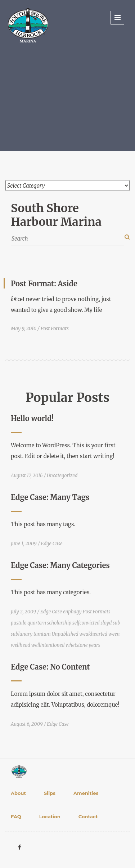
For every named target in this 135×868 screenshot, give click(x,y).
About (18, 793)
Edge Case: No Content (50, 667)
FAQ (16, 816)
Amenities (86, 793)
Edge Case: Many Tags (50, 497)
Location (50, 816)
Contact (88, 816)
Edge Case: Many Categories (60, 565)
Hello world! (32, 418)
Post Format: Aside (44, 284)
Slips (50, 793)
